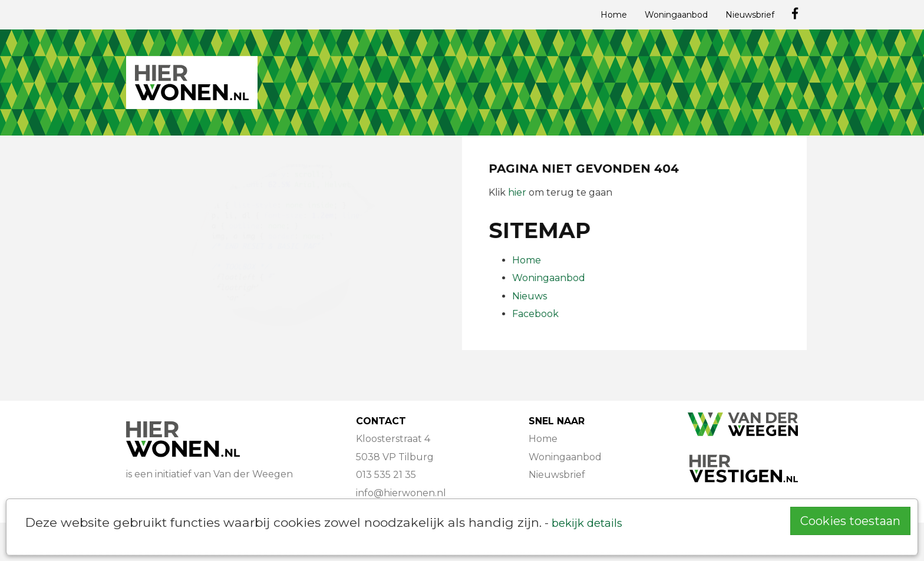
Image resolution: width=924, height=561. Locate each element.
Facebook (536, 314)
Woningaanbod (676, 15)
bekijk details (587, 523)
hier (518, 192)
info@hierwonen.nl (401, 493)
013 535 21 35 (386, 475)
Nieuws (530, 296)
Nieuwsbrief (750, 15)
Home (614, 15)
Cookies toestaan (850, 521)
